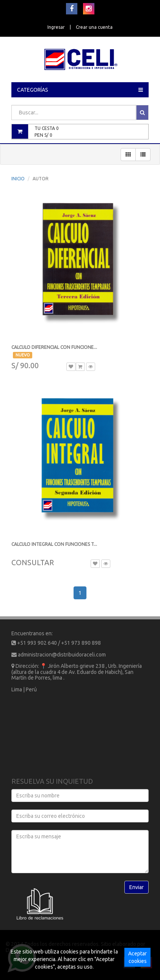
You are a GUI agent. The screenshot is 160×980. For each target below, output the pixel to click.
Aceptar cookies (137, 957)
